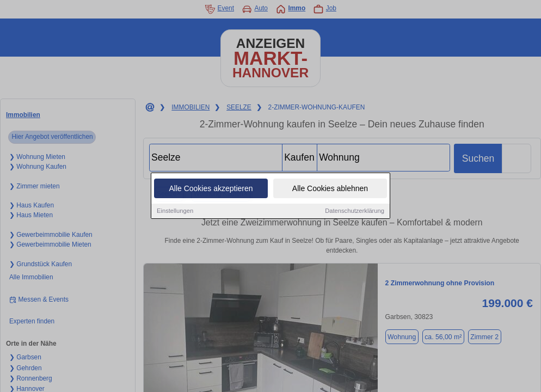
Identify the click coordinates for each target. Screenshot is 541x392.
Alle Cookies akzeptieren (211, 189)
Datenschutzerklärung (355, 211)
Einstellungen (175, 211)
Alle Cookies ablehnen (330, 189)
